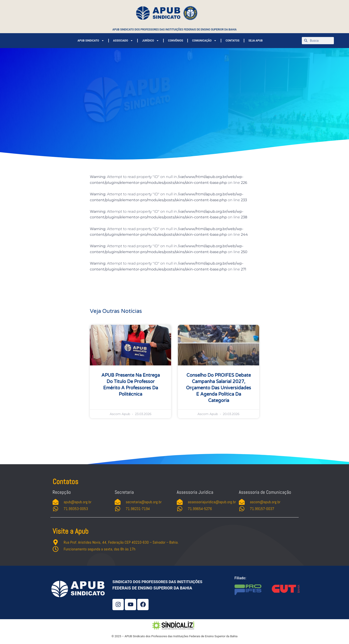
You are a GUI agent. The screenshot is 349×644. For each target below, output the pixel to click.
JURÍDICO (150, 41)
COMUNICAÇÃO (204, 41)
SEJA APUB (256, 41)
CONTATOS (232, 41)
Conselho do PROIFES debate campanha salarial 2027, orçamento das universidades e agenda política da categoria (219, 388)
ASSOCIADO (123, 41)
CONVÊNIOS (176, 41)
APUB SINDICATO (91, 41)
